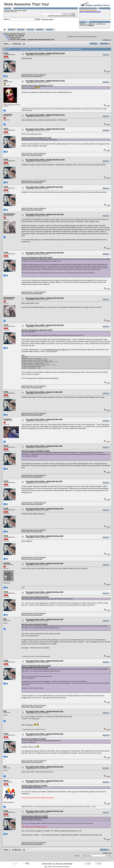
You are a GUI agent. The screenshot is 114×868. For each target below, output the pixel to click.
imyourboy (7, 419)
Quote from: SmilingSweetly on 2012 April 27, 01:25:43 (37, 330)
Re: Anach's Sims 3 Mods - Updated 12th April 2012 (45, 214)
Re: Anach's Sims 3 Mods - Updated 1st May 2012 (44, 392)
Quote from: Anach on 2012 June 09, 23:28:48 (34, 624)
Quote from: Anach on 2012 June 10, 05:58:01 (34, 786)
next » (110, 40)
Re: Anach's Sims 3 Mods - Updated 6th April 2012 (44, 187)
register (24, 10)
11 (20, 44)
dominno (7, 563)
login (19, 10)
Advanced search (47, 19)
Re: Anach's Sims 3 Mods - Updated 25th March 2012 (45, 53)
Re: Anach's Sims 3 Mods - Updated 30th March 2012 (45, 160)
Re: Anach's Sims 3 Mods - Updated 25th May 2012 (45, 536)
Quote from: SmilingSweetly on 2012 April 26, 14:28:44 (37, 258)
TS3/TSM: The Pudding (16, 36)
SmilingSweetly (9, 214)
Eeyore (6, 780)
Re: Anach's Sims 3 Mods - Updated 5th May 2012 (44, 419)
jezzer (6, 80)
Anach (6, 53)
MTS (101, 144)
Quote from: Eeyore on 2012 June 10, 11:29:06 (35, 816)
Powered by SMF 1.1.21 (48, 864)
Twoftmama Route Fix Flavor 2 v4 (58, 350)
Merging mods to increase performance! (32, 76)
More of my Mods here (40, 75)
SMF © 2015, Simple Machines (64, 864)
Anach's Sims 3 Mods (27, 75)
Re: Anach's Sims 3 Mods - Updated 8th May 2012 (44, 481)
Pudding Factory (15, 38)
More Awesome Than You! (15, 34)
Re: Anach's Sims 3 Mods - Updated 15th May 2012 (45, 509)
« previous (105, 40)
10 (18, 44)
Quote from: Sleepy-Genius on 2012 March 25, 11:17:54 (37, 86)
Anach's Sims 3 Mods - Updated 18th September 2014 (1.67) (32, 40)
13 (24, 44)
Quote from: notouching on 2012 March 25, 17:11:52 (36, 138)
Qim (5, 619)
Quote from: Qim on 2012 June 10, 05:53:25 (34, 739)
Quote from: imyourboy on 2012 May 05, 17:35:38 (35, 451)
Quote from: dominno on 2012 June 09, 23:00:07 (35, 597)
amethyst (91, 25)
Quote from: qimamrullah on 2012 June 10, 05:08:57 (36, 666)
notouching (8, 114)
